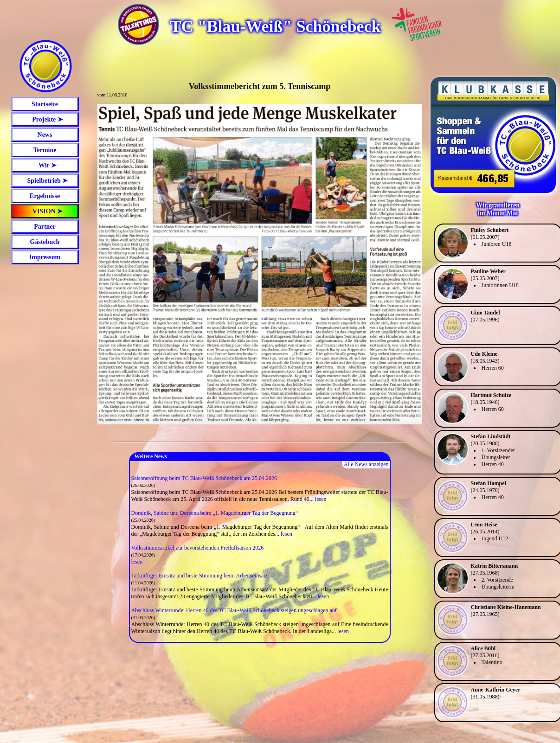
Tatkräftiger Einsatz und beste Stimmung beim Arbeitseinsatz (200, 576)
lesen (321, 499)
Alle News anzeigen (366, 464)
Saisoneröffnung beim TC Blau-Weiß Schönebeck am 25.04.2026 (204, 478)
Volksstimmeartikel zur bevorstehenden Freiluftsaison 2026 (198, 548)
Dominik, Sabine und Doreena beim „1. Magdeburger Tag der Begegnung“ (215, 513)
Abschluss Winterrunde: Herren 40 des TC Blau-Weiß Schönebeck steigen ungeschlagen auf (234, 610)
